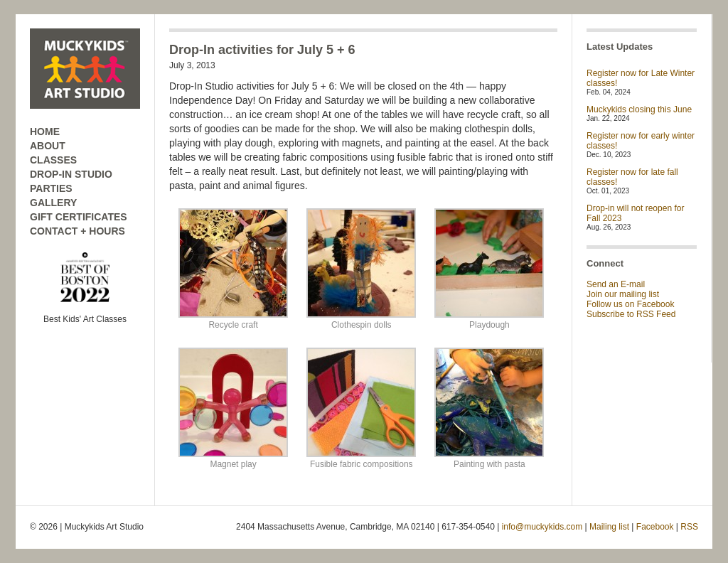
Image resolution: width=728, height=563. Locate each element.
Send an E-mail (616, 284)
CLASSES (53, 160)
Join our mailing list (623, 294)
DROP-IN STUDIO (71, 174)
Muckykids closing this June (639, 109)
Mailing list (609, 527)
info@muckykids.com (542, 527)
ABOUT (48, 146)
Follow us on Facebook (630, 304)
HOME (45, 132)
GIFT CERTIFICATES (79, 217)
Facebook (655, 527)
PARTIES (51, 188)
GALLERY (53, 203)
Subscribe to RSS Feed (631, 314)
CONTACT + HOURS (77, 231)
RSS (689, 527)
